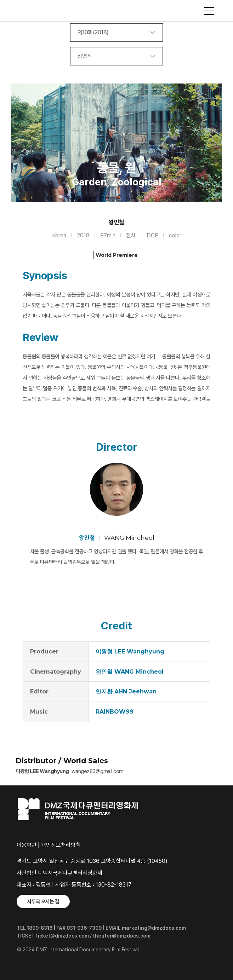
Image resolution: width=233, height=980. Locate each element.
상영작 (85, 56)
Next (215, 155)
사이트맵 (209, 11)
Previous (18, 155)
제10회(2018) (93, 32)
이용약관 (27, 845)
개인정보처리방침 (61, 845)
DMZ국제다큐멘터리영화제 (116, 11)
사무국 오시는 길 (43, 901)
